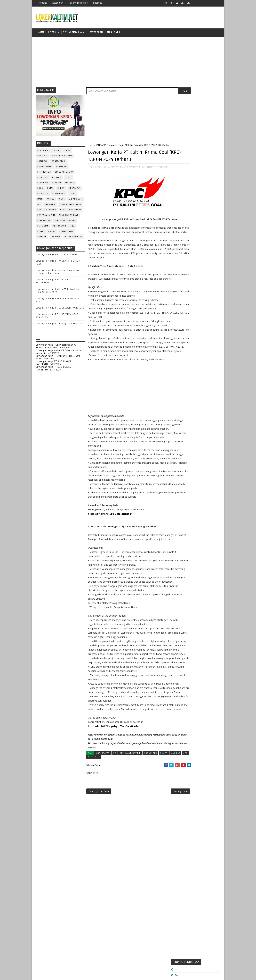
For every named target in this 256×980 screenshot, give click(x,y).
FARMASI (57, 184)
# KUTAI (164, 859)
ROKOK (52, 233)
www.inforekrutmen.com (184, 383)
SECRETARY (201, 341)
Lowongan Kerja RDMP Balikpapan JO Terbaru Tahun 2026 (56, 348)
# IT (115, 859)
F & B (69, 179)
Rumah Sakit (66, 233)
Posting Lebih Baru (99, 898)
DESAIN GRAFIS (205, 276)
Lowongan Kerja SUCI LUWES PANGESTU (58, 256)
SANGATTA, (94, 175)
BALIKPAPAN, (98, 172)
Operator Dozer (182, 314)
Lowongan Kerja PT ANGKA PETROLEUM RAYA (58, 359)
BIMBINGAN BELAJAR (62, 157)
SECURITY (178, 346)
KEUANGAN (43, 195)
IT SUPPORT (179, 298)
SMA (177, 231)
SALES (176, 341)
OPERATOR (178, 309)
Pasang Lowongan (78, 3)
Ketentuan (58, 3)
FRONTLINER (179, 292)
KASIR (192, 298)
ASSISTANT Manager (184, 271)
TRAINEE (196, 357)
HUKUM (61, 190)
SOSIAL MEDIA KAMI (74, 33)
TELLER (202, 352)
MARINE (50, 201)
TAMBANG (56, 238)
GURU (192, 292)
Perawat (178, 330)
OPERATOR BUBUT (197, 309)
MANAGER (204, 298)
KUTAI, (142, 172)
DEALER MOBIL (45, 168)
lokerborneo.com (147, 975)
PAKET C (180, 219)
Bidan (202, 271)
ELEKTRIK (57, 179)
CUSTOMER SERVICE (183, 276)
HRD (201, 292)
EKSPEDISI (43, 179)
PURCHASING (202, 325)
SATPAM (187, 341)
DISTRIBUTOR (44, 174)
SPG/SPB (208, 346)
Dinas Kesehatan (64, 174)
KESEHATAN (75, 190)
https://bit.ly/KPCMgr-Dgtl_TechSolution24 (113, 832)
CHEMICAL (42, 163)
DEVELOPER (62, 168)
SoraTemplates (56, 975)
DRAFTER (193, 282)
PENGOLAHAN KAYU (69, 217)
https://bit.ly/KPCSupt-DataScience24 (110, 586)
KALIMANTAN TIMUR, (117, 172)
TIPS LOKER (113, 33)
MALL (40, 201)
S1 (176, 225)
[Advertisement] (128, 63)
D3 (176, 202)
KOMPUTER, (133, 172)
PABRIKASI (50, 206)
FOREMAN (210, 287)
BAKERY (57, 152)
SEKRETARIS (193, 346)
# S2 (102, 863)
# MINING (92, 863)
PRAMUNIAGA (211, 314)
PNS (72, 228)
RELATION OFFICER (203, 330)
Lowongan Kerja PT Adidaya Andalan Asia (60, 325)
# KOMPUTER (150, 859)
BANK (68, 152)
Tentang (43, 3)
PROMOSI (196, 319)
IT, (105, 172)
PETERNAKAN (60, 228)
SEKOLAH (42, 238)
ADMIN (176, 265)
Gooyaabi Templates (94, 975)
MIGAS (62, 201)
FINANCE (70, 184)
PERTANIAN (43, 228)
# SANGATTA (114, 863)
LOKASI (52, 33)
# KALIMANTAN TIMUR (130, 859)
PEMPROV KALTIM (46, 217)
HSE (210, 292)
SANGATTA (101, 147)
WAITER (177, 363)
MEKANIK (193, 303)
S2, (156, 172)
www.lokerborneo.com (183, 380)
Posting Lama (159, 898)
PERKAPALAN (44, 222)
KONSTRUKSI (59, 195)
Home (41, 33)
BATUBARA (43, 157)
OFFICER (206, 303)
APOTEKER (205, 265)
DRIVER (205, 282)
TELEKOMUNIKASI (73, 238)
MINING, (150, 172)
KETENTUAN (96, 33)
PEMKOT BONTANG (47, 211)
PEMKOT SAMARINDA (71, 211)
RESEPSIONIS (201, 336)
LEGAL (73, 195)
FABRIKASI (43, 184)
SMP (177, 242)
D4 (176, 208)
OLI (39, 206)
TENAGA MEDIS (180, 357)
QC (188, 330)
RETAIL (41, 233)
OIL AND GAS (76, 201)
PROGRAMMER (180, 319)
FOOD (40, 190)
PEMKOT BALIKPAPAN (71, 206)
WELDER (188, 363)
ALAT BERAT (43, 152)
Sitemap (98, 3)
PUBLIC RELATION (182, 325)
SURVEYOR (189, 352)
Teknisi (208, 357)
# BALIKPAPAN (103, 859)
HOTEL (50, 190)
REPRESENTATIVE (182, 336)
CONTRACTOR (58, 163)
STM (177, 248)
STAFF (176, 352)
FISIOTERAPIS (193, 287)
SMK (177, 236)
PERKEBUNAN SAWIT (65, 222)
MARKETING (179, 303)
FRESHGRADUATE (185, 214)
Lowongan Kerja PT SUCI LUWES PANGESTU (60, 310)
